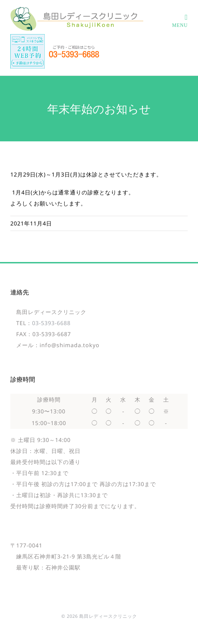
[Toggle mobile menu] (180, 21)
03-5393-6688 (51, 323)
